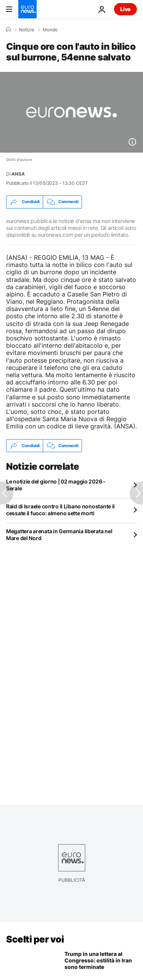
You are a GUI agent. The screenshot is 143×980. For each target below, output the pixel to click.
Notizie (27, 30)
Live (125, 9)
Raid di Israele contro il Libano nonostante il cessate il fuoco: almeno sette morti (60, 510)
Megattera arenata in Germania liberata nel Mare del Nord (59, 535)
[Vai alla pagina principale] (27, 9)
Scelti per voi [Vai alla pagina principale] (35, 939)
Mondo (50, 30)
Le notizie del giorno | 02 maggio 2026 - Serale (56, 485)
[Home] (8, 29)
